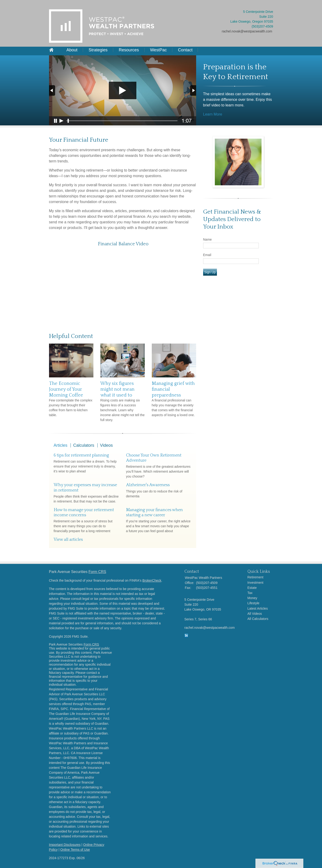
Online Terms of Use (75, 850)
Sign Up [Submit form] (210, 272)
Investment (255, 583)
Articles (61, 445)
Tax (250, 593)
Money (252, 598)
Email (207, 255)
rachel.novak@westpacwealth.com (247, 31)
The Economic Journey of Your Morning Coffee (66, 389)
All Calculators (258, 619)
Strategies (98, 50)
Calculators (84, 445)
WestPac (159, 50)
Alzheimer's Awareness (148, 485)
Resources (129, 50)
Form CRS (97, 572)
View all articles (68, 540)
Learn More (213, 114)
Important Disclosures (65, 845)
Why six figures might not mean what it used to (117, 389)
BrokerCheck (152, 580)
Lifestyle (253, 603)
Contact (185, 50)
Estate (252, 588)
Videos (106, 445)
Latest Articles (258, 608)
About (72, 50)
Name (207, 239)
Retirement (255, 577)
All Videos (255, 614)
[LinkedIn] (186, 636)
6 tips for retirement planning (81, 455)
